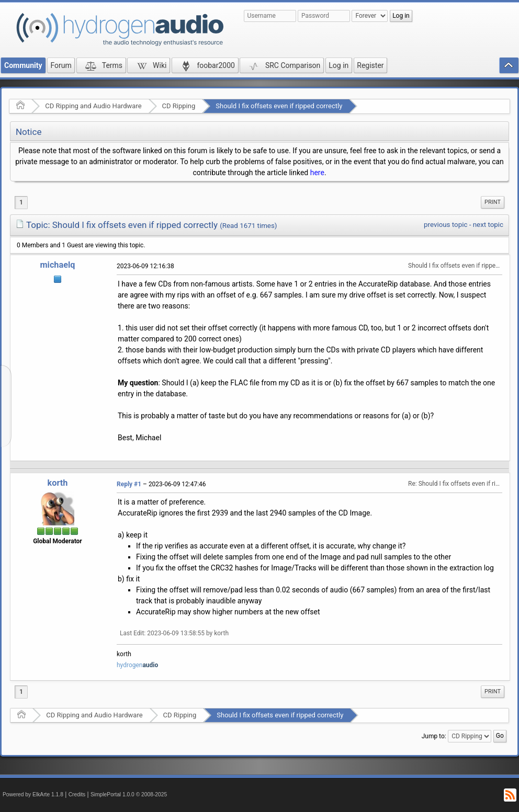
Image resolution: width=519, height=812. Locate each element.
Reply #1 (129, 484)
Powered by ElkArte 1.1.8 (33, 794)
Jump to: (434, 736)
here (317, 173)
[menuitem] (493, 202)
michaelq (58, 265)
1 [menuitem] (21, 202)
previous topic (445, 225)
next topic (488, 225)
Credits (77, 794)
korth (58, 483)
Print (493, 202)
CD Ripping (179, 106)
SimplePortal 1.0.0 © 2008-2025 (129, 794)
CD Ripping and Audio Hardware (93, 106)
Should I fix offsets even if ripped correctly (279, 106)
